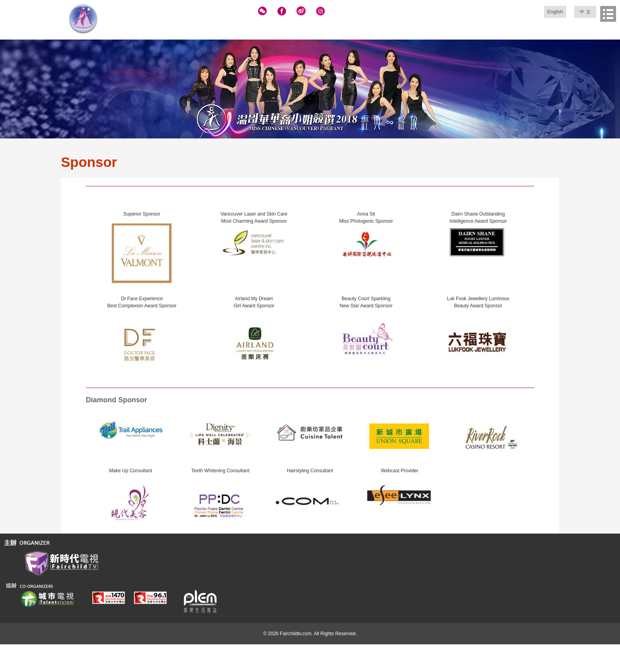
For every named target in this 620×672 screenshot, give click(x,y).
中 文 (585, 12)
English (555, 12)
